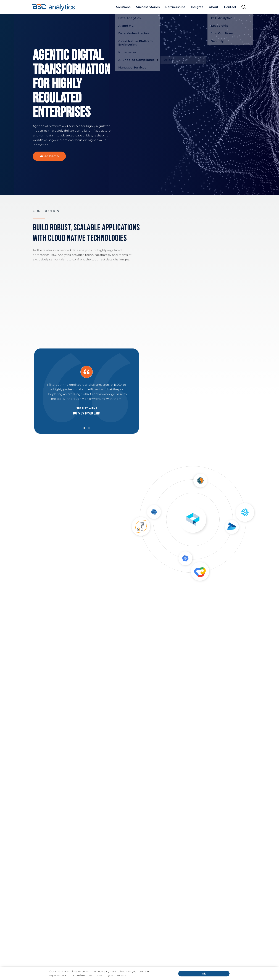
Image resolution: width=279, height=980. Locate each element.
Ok (204, 974)
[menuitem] (123, 7)
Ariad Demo (49, 156)
